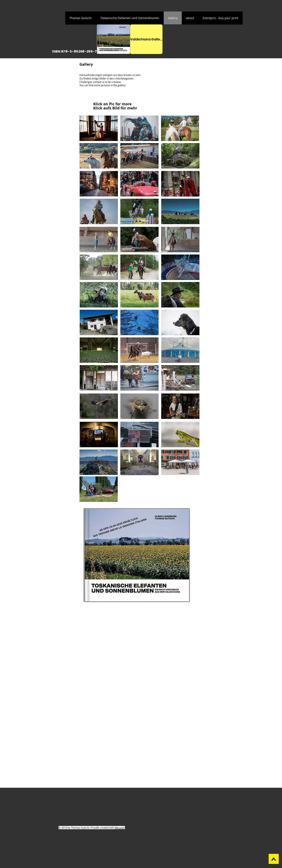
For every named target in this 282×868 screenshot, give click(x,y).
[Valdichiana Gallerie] (146, 39)
